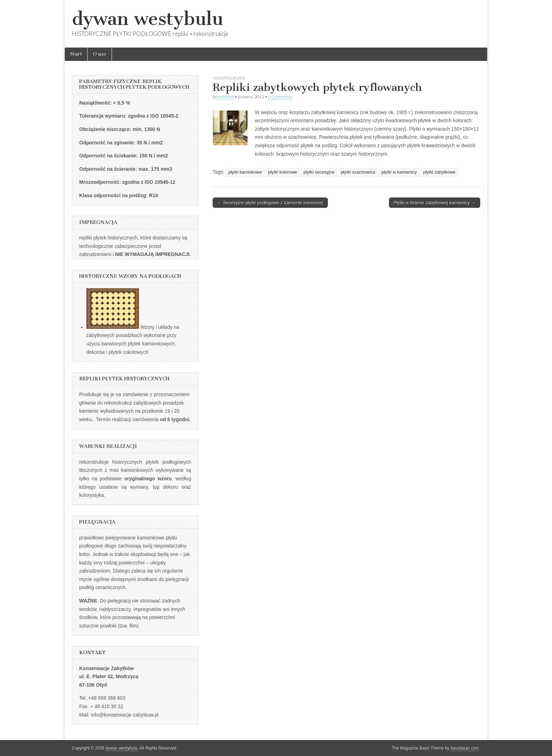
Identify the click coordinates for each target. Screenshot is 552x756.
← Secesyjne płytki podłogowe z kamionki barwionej (270, 203)
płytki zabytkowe (439, 172)
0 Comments (280, 97)
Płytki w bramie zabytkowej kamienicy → (435, 203)
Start (76, 54)
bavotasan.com (465, 748)
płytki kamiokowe (245, 172)
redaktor (226, 97)
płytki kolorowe (283, 172)
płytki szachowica (358, 172)
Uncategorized (229, 78)
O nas (100, 54)
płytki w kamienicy (399, 172)
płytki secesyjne (319, 172)
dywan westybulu (148, 19)
